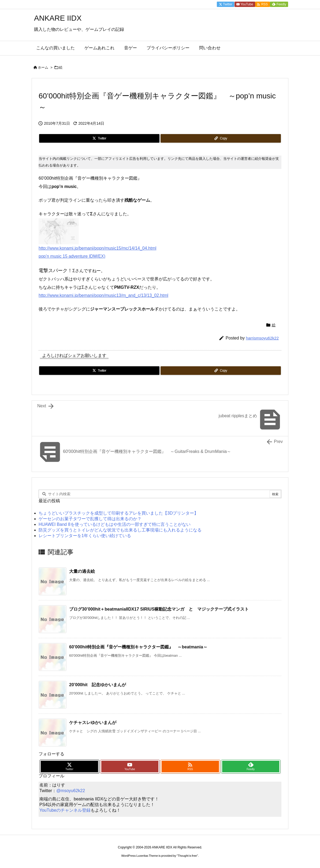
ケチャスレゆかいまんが (93, 723)
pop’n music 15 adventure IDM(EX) (72, 256)
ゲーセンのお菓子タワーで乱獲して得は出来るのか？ (90, 519)
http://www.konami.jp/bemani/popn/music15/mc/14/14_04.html (97, 248)
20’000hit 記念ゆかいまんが (98, 685)
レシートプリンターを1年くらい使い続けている (85, 536)
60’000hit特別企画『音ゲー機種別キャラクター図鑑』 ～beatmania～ (138, 647)
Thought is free (187, 856)
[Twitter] (99, 138)
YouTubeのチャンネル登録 (65, 810)
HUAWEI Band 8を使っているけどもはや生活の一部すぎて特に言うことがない (115, 524)
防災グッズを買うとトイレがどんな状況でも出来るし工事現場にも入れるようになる (120, 530)
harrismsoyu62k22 (262, 338)
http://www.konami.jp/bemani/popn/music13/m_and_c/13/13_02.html (103, 295)
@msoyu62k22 (71, 791)
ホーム (43, 67)
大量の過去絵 (82, 571)
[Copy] (221, 138)
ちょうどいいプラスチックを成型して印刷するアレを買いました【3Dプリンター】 (118, 513)
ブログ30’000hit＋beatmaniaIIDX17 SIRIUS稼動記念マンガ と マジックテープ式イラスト (159, 609)
